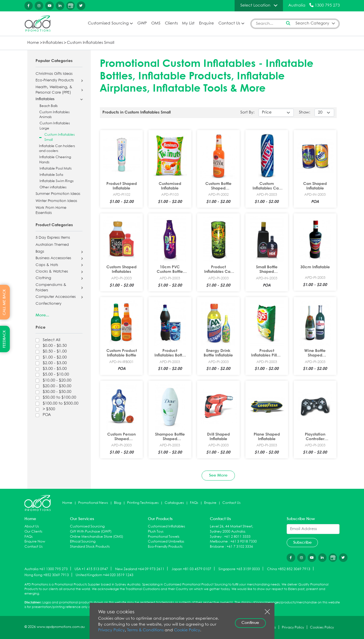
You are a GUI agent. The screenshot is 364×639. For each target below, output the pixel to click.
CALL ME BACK (4, 302)
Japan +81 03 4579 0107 (191, 569)
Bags (40, 252)
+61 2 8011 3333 (237, 537)
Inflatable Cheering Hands (55, 160)
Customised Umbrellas (166, 542)
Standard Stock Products (90, 547)
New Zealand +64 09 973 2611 (140, 569)
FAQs (194, 503)
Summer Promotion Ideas (58, 194)
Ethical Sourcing (83, 542)
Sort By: (247, 113)
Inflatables (53, 43)
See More (218, 475)
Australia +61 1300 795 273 (46, 569)
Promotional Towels (164, 537)
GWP (142, 23)
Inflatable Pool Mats (56, 169)
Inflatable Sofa (51, 175)
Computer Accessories (56, 297)
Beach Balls (49, 106)
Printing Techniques (143, 503)
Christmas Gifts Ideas (54, 74)
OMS (156, 23)
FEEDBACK (4, 339)
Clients (171, 23)
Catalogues (174, 503)
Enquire (206, 23)
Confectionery (48, 304)
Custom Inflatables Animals (54, 115)
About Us (32, 526)
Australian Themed (52, 245)
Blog (118, 503)
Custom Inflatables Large (55, 126)
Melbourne (219, 542)
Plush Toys (156, 532)
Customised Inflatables (167, 526)
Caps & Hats (47, 265)
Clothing (43, 278)
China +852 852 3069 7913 (289, 569)
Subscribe (302, 543)
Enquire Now (35, 542)
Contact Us (229, 23)
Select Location (255, 5)
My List (188, 23)
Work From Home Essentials (51, 211)
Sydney (216, 537)
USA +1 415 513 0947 (91, 569)
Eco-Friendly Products (55, 81)
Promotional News (93, 503)
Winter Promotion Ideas (56, 201)
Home (33, 43)
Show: (305, 113)
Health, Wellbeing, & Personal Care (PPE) (54, 90)
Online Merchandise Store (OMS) (97, 537)
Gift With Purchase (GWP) (91, 532)
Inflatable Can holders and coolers (57, 149)
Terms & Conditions (145, 630)
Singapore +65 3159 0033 (239, 569)
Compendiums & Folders (51, 288)
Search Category (312, 23)
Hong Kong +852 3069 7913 (47, 575)
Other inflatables (53, 187)
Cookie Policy (187, 630)
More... (42, 315)
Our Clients (33, 532)
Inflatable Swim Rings (57, 181)
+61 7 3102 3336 (240, 547)
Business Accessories (53, 258)
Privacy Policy (111, 630)
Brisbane (217, 547)
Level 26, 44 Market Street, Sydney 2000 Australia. (231, 529)
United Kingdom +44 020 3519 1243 (105, 575)
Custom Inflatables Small (91, 43)
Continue (250, 623)
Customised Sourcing (108, 23)
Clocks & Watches (52, 272)
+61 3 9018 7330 (244, 542)
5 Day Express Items (53, 238)
